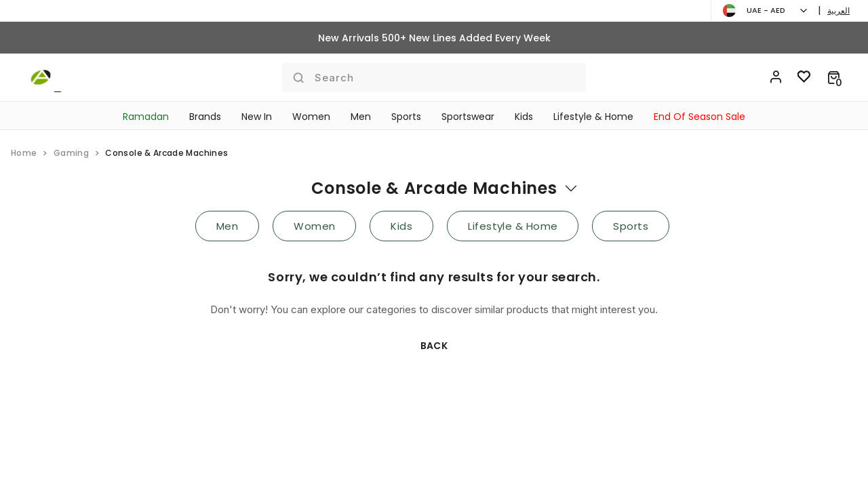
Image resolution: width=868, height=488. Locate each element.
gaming (71, 153)
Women (311, 117)
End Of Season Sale (699, 117)
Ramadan (146, 117)
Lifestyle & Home (593, 117)
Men (361, 117)
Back (434, 346)
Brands (205, 117)
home (24, 153)
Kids (524, 117)
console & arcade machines (434, 188)
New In (257, 117)
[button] (834, 77)
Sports (406, 117)
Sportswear (468, 117)
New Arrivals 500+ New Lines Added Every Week (434, 38)
